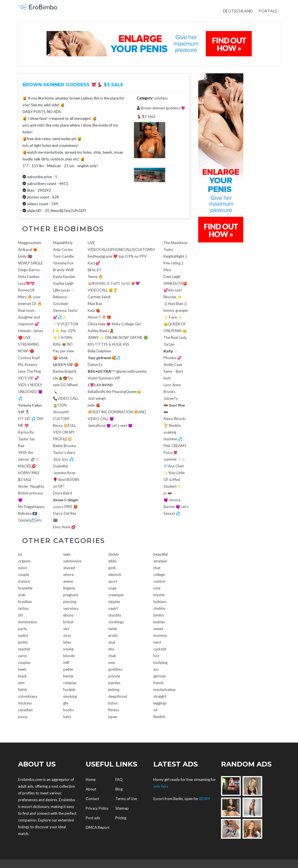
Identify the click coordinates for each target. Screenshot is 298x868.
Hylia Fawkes (29, 277)
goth (112, 568)
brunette (25, 588)
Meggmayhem (30, 243)
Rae (21, 446)
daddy (114, 554)
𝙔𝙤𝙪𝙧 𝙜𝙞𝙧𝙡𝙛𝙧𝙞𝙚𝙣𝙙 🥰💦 (104, 358)
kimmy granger (176, 310)
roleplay (70, 683)
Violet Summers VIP (104, 378)
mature (24, 581)
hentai (68, 676)
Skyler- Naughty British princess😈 (31, 493)
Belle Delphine (99, 351)
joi (20, 554)
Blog (119, 789)
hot (156, 656)
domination (27, 622)
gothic (23, 642)
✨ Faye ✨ (173, 317)
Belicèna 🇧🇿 (27, 513)
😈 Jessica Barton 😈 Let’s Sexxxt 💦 (176, 507)
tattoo (23, 608)
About (91, 789)
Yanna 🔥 (95, 277)
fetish (23, 690)
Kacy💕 (94, 263)
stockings (116, 622)
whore (68, 575)
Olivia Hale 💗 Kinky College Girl (114, 324)
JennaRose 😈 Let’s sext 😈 (110, 425)
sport (113, 581)
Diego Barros (29, 270)
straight (160, 696)
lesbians (160, 602)
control (159, 581)
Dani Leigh (172, 277)
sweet (158, 629)
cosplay (24, 662)
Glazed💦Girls (30, 520)
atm (21, 683)
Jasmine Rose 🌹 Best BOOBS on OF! (66, 480)
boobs (69, 710)
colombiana (28, 696)
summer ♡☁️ (175, 459)
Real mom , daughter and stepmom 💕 (29, 317)
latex (67, 642)
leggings (160, 703)
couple (24, 575)
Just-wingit (97, 398)
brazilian (25, 602)
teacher (24, 649)
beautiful (161, 554)
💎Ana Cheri (174, 466)
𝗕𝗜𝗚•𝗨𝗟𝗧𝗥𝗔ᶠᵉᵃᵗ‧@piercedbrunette (117, 371)
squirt (113, 608)
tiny (111, 649)
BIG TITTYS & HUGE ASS (108, 344)
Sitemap (122, 808)
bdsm (113, 703)
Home (91, 779)
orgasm (24, 561)
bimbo (159, 615)
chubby (159, 608)
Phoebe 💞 (173, 358)
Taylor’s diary (64, 452)
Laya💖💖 (26, 283)
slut (66, 629)
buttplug (160, 662)
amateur (160, 561)
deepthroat (118, 696)
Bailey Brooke (64, 446)
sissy (67, 635)
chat (157, 568)
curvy (23, 656)
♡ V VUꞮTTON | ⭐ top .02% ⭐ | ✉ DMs (66, 331)
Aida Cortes (63, 249)
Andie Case (173, 365)
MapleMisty (63, 243)
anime (68, 581)
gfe (66, 703)
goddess (115, 669)
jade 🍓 (94, 405)
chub (112, 656)
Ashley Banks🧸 (101, 331)
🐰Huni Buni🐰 (176, 304)
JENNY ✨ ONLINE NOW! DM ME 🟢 (118, 337)
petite (68, 669)
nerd (157, 642)
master (159, 595)
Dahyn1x (95, 365)
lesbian (159, 622)
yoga (112, 588)
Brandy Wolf (63, 270)
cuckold (160, 649)
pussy (23, 717)
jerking (114, 690)
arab (22, 595)
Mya (167, 270)
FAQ (119, 779)
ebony (68, 615)
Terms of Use (126, 799)
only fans (161, 786)
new (112, 662)
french (158, 683)
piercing (70, 602)
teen (67, 554)
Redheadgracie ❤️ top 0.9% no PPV (117, 256)
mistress (25, 703)
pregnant (71, 595)
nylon (23, 568)
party (23, 629)
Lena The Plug (29, 371)
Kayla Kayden (64, 277)
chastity (115, 615)
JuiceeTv (171, 398)
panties (114, 683)
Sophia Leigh (63, 283)
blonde (69, 656)
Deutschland (238, 11)
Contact (92, 799)
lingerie (69, 588)
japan (113, 717)
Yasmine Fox (63, 263)
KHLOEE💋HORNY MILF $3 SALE (29, 473)
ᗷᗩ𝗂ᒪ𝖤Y (94, 270)
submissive (72, 561)
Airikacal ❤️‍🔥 (28, 249)
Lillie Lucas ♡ (64, 290)
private (114, 676)
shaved (69, 568)
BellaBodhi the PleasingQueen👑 (114, 392)
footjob (69, 690)
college (159, 575)
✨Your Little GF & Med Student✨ (174, 480)
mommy (160, 635)
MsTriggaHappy (31, 507)
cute (157, 588)
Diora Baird (62, 493)
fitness (114, 710)
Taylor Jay (27, 439)
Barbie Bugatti (65, 371)
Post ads (93, 818)
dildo (112, 561)
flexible (159, 717)
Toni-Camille (63, 256)
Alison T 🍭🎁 (99, 317)
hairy (67, 717)
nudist (23, 635)
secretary (71, 608)
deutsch (115, 575)
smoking (70, 696)
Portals (268, 11)
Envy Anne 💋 (64, 527)
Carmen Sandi (99, 297)
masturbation (165, 690)
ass (156, 669)
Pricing (121, 818)
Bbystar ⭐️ (173, 297)
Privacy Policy (97, 808)
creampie (116, 595)
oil (155, 710)
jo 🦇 (168, 493)
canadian (25, 710)
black (22, 676)
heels (22, 669)
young (68, 649)
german (160, 676)
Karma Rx (26, 432)
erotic (113, 635)
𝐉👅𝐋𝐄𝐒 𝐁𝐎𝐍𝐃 (100, 385)
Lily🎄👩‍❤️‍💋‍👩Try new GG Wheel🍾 (65, 385)
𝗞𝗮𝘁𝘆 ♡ (170, 351)
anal (112, 642)
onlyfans (161, 98)
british (68, 622)
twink (113, 629)
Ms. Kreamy (28, 365)
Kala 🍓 (94, 310)
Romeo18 (26, 290)
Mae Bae (95, 304)
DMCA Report (98, 827)
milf (66, 662)
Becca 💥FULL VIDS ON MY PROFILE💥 (64, 432)
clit (20, 615)
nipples (114, 602)
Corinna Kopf (29, 358)
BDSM (205, 799)
